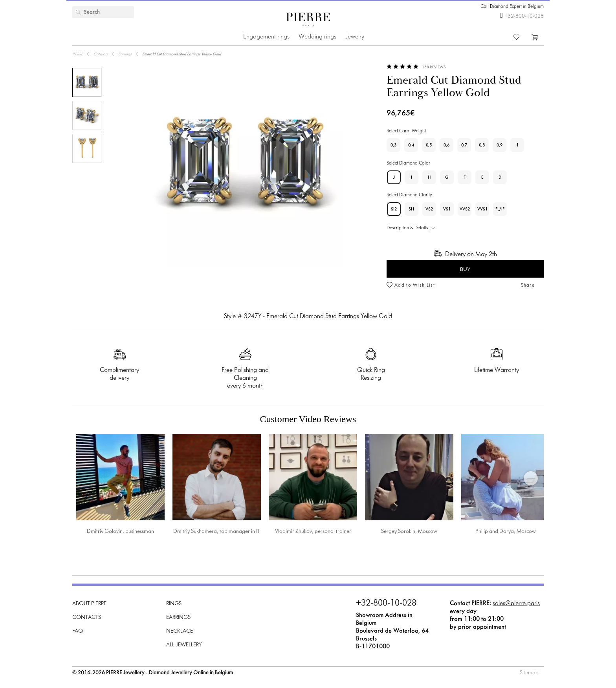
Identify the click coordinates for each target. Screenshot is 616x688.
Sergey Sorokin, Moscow (409, 532)
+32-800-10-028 (524, 16)
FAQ (78, 631)
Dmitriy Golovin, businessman (120, 532)
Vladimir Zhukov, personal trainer (313, 532)
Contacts (87, 618)
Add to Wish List (415, 285)
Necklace (180, 631)
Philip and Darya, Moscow (506, 532)
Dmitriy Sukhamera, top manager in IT (217, 532)
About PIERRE (89, 604)
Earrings (178, 618)
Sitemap (529, 673)
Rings (174, 604)
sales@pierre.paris (516, 603)
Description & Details (407, 228)
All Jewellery (184, 645)
